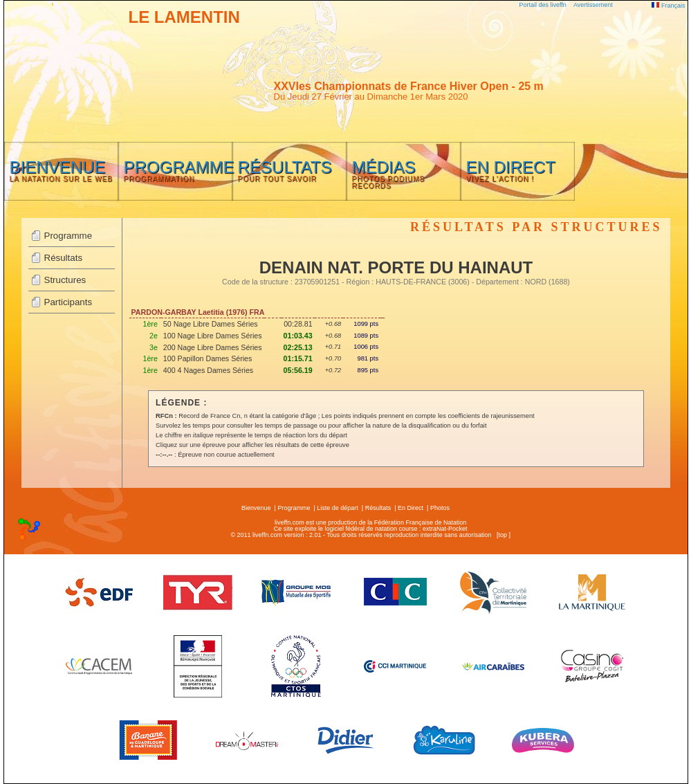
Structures (65, 280)
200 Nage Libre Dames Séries (213, 347)
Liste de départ (338, 508)
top (503, 535)
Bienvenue (256, 508)
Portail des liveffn (543, 5)
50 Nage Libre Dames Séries (211, 324)
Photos (440, 508)
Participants (68, 302)
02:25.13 (298, 347)
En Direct (411, 508)
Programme (68, 236)
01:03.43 (298, 336)
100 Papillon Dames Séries (208, 358)
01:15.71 (298, 358)
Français (668, 6)
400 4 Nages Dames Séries (208, 370)
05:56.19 (298, 370)
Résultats (64, 258)
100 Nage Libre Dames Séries (213, 336)
